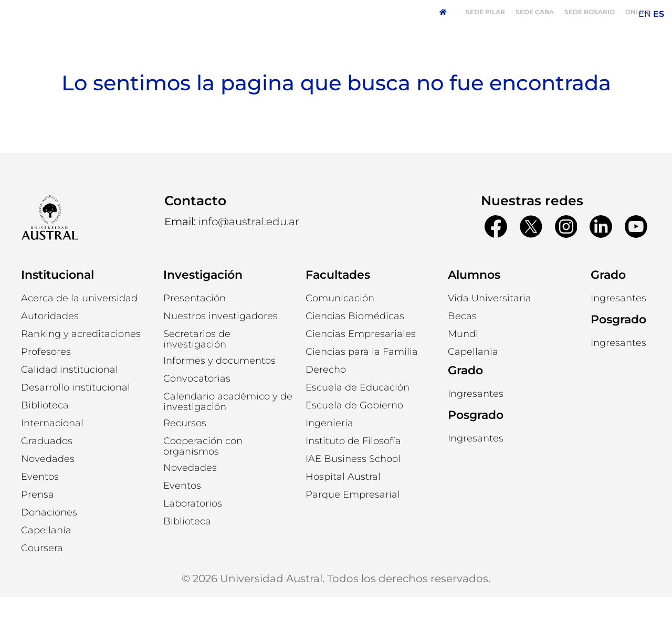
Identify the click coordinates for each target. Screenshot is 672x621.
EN (645, 14)
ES (659, 14)
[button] (50, 340)
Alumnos (474, 299)
